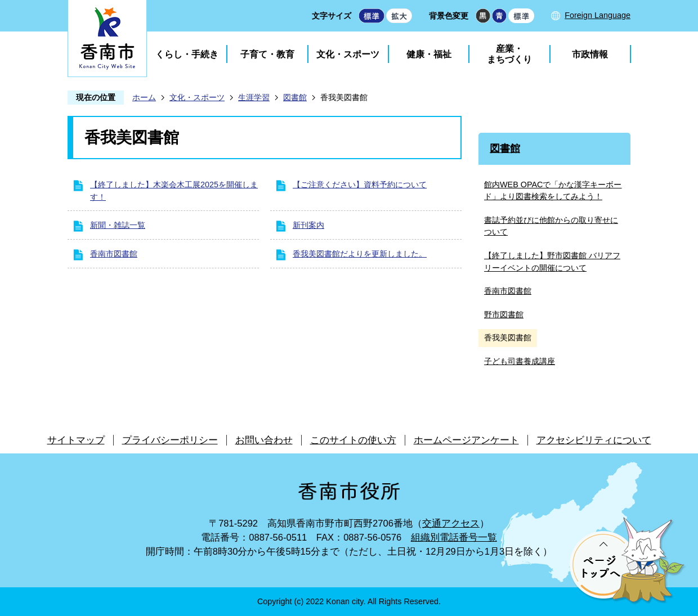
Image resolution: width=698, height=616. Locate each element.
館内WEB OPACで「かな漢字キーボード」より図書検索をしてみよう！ (553, 191)
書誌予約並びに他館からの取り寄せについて (551, 226)
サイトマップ (76, 440)
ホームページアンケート (466, 440)
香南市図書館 (114, 254)
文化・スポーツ (348, 54)
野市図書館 (504, 314)
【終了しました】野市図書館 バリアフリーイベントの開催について (552, 262)
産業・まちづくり (509, 54)
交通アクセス (451, 523)
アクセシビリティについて (594, 440)
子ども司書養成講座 (520, 361)
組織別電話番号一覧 (454, 538)
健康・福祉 (429, 54)
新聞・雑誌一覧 (118, 225)
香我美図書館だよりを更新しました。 (360, 254)
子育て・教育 (267, 54)
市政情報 (590, 54)
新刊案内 (308, 225)
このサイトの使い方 (353, 440)
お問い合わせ (264, 440)
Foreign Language (598, 15)
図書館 (295, 97)
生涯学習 (254, 97)
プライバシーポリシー (170, 440)
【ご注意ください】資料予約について (360, 185)
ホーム (144, 97)
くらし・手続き (187, 54)
